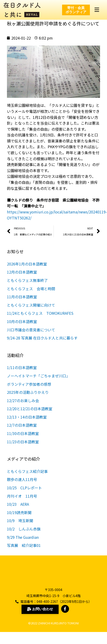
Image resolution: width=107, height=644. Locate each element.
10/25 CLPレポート (26, 493)
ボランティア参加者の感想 (29, 389)
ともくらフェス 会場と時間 (31, 294)
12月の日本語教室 (22, 277)
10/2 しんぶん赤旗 (24, 534)
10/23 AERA (18, 510)
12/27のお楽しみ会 (23, 406)
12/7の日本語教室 (22, 431)
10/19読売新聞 (19, 518)
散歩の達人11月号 (22, 485)
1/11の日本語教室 (22, 373)
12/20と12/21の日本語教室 (30, 414)
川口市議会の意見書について (31, 335)
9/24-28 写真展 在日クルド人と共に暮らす (42, 343)
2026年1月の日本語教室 (27, 269)
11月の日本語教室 (22, 302)
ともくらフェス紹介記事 (27, 477)
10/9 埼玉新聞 (20, 526)
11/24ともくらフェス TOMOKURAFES (40, 319)
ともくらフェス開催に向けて (31, 311)
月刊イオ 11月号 (24, 501)
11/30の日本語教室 (23, 439)
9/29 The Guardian (23, 542)
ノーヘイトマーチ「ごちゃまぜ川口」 (38, 381)
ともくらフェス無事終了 (27, 286)
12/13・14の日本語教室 (27, 422)
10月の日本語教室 (22, 327)
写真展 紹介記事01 (24, 551)
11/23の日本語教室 (23, 447)
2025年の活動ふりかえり (28, 398)
